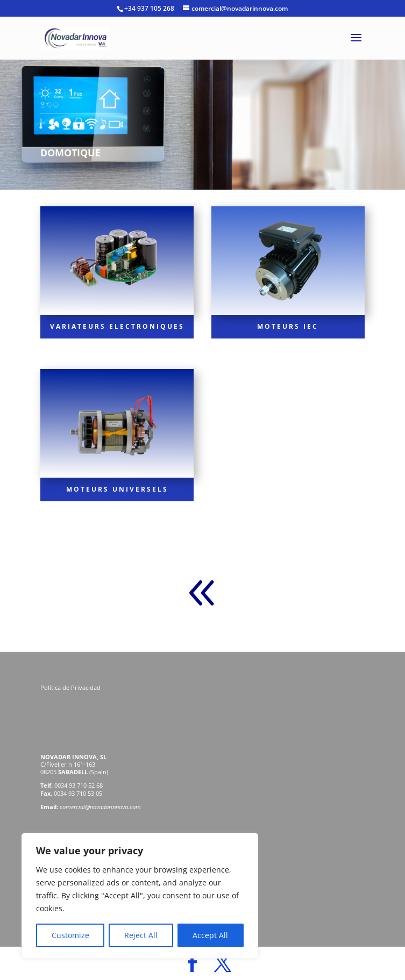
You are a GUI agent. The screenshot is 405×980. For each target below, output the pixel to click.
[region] (140, 896)
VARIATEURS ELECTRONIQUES (117, 326)
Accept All (210, 935)
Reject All (141, 935)
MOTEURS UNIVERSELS (117, 489)
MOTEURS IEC (288, 326)
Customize (70, 935)
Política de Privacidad (71, 687)
